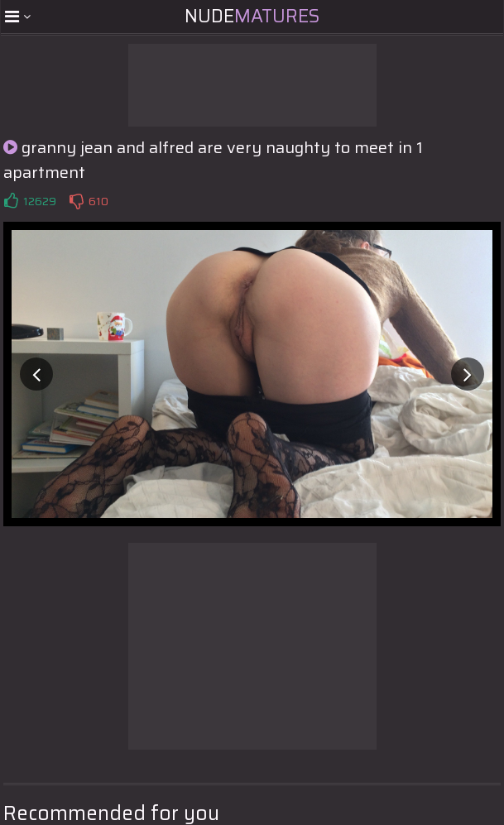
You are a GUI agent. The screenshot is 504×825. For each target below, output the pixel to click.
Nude (252, 16)
